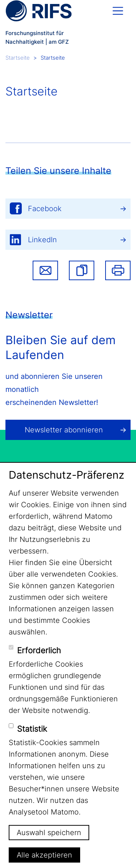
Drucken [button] (118, 270)
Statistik (32, 729)
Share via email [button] (45, 270)
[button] (82, 270)
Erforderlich (39, 650)
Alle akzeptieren (44, 855)
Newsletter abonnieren (64, 430)
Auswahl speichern (49, 833)
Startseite (18, 58)
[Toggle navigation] (118, 11)
